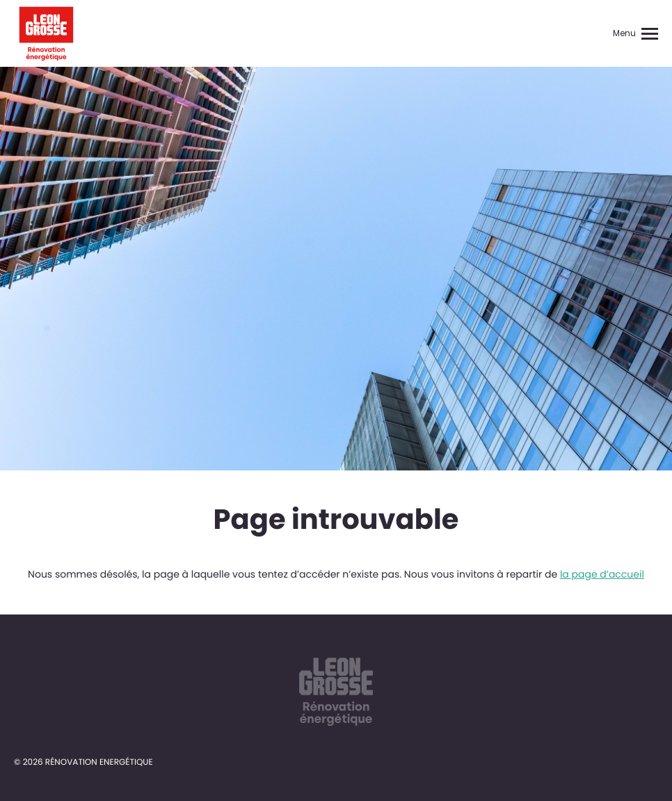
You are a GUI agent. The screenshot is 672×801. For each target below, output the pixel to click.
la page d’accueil (602, 574)
